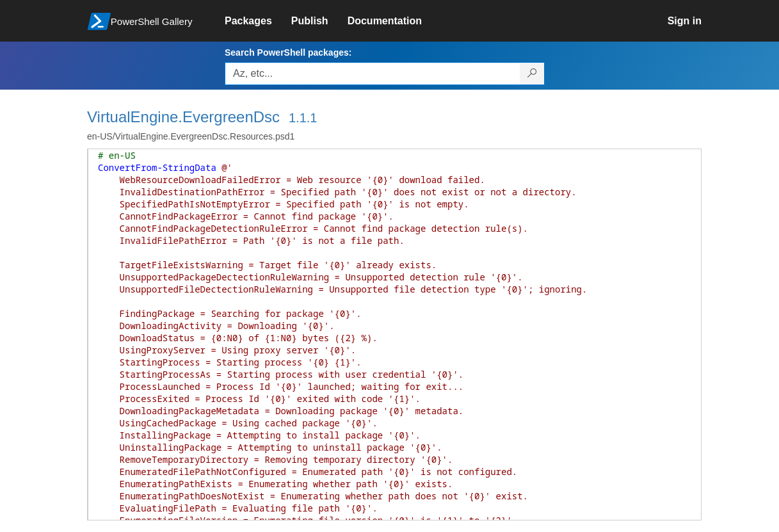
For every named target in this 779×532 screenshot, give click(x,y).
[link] (258, 21)
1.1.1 (303, 118)
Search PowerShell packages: (288, 52)
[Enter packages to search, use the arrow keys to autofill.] (373, 74)
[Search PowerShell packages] (532, 74)
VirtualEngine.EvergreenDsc (183, 117)
